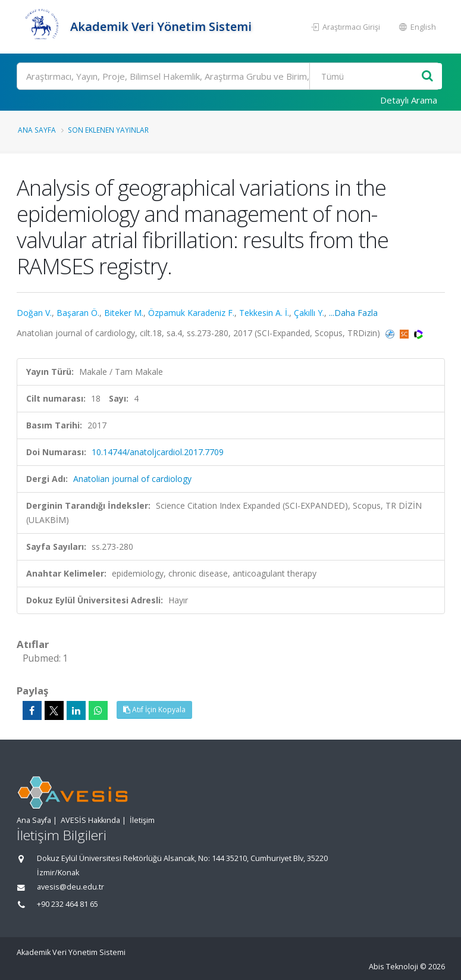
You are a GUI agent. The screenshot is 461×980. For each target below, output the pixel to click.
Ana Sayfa (37, 130)
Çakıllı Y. (309, 313)
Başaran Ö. (78, 313)
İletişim (142, 820)
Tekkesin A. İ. (264, 313)
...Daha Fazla (353, 313)
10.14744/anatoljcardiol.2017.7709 (158, 452)
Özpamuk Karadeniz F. (191, 313)
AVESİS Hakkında (90, 820)
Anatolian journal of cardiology (132, 479)
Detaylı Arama (409, 100)
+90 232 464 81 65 (68, 904)
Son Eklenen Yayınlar (108, 130)
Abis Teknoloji (393, 967)
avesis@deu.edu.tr (70, 887)
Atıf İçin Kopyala (154, 710)
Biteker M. (124, 313)
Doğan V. (34, 313)
